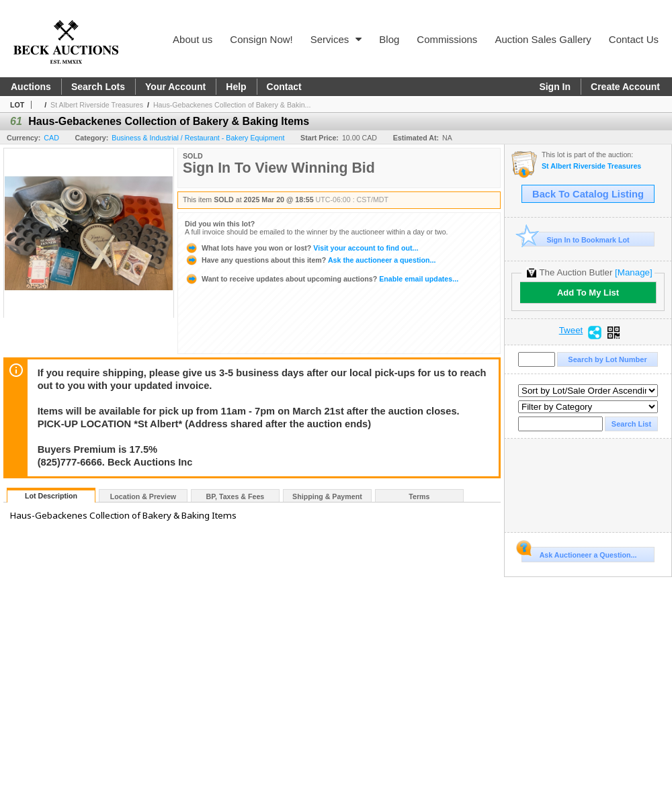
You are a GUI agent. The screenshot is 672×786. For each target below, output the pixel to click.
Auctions (31, 87)
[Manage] (633, 272)
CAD (51, 138)
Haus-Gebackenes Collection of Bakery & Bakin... (232, 105)
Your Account (175, 87)
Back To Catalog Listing (588, 194)
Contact (284, 87)
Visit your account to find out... (301, 248)
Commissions (447, 39)
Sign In (555, 87)
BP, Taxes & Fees (236, 496)
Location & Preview (143, 496)
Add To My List (588, 293)
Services (336, 39)
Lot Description (51, 496)
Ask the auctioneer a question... (310, 260)
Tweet (571, 331)
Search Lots (98, 87)
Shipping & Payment (327, 496)
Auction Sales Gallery (543, 39)
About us (193, 39)
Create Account (625, 87)
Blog (389, 39)
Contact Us (634, 39)
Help (236, 87)
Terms (419, 496)
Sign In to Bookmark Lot (576, 239)
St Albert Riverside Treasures (97, 105)
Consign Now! (261, 39)
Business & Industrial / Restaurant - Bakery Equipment (198, 138)
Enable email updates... (322, 279)
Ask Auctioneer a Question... (579, 553)
